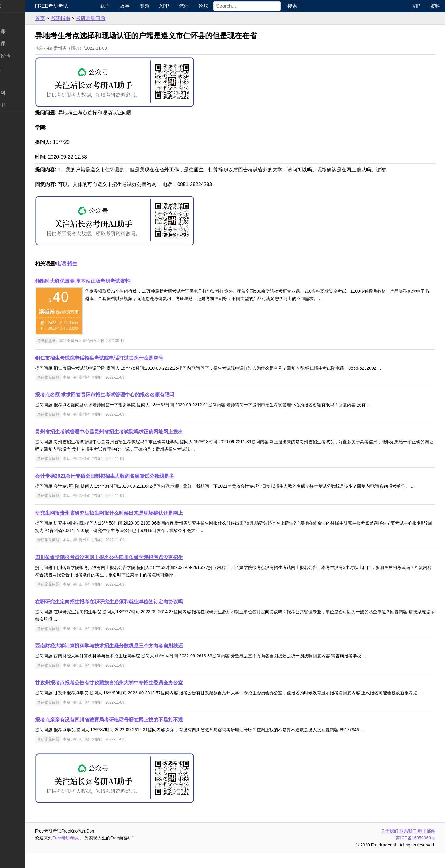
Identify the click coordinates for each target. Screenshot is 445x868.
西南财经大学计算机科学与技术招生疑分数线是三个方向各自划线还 (133, 653)
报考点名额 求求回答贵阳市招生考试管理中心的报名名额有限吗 (129, 395)
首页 (64, 18)
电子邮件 (427, 846)
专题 (164, 6)
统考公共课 (17, 31)
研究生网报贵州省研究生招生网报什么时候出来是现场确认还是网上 (133, 520)
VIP (416, 6)
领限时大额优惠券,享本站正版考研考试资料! (107, 281)
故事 (145, 6)
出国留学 (15, 130)
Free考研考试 (76, 6)
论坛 (224, 6)
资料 (435, 6)
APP (184, 6)
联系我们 (408, 846)
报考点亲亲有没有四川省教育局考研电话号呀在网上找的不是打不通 (133, 734)
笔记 (204, 6)
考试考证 (15, 118)
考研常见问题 (115, 18)
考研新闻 (15, 19)
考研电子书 (17, 105)
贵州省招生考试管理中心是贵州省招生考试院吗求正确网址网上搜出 (133, 432)
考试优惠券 (71, 341)
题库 (125, 6)
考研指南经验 (20, 56)
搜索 (312, 6)
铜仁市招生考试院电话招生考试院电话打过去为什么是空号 (123, 358)
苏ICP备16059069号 (415, 853)
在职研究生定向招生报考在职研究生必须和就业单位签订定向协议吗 (133, 609)
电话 (85, 264)
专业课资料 (17, 93)
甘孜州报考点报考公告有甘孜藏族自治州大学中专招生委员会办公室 (133, 690)
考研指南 (84, 18)
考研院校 (15, 68)
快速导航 (15, 6)
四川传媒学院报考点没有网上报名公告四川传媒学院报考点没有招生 (133, 565)
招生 (96, 264)
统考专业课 (17, 44)
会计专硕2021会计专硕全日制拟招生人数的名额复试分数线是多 (129, 476)
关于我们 (390, 846)
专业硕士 (15, 81)
